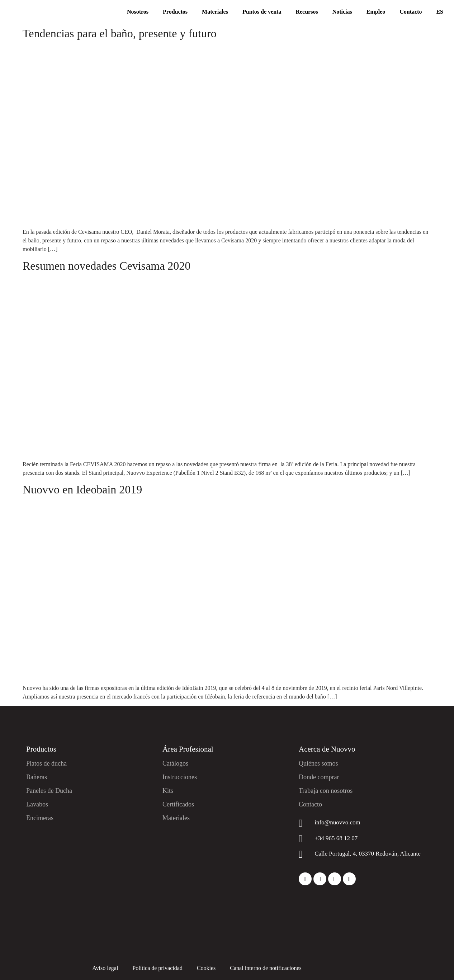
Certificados (178, 804)
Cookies (206, 968)
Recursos (307, 12)
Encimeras (40, 818)
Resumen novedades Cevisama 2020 (107, 266)
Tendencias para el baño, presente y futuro (120, 33)
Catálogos (175, 763)
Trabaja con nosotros (326, 791)
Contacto (411, 12)
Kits (168, 791)
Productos (175, 12)
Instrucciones (180, 777)
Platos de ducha (46, 763)
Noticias (342, 12)
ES (440, 12)
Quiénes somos (318, 763)
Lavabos (37, 804)
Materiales (215, 12)
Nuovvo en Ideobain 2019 (82, 489)
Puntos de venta (262, 12)
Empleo (376, 12)
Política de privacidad (157, 968)
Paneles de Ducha (49, 791)
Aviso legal (105, 968)
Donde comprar (319, 777)
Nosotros (138, 12)
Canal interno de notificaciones (266, 968)
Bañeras (37, 777)
